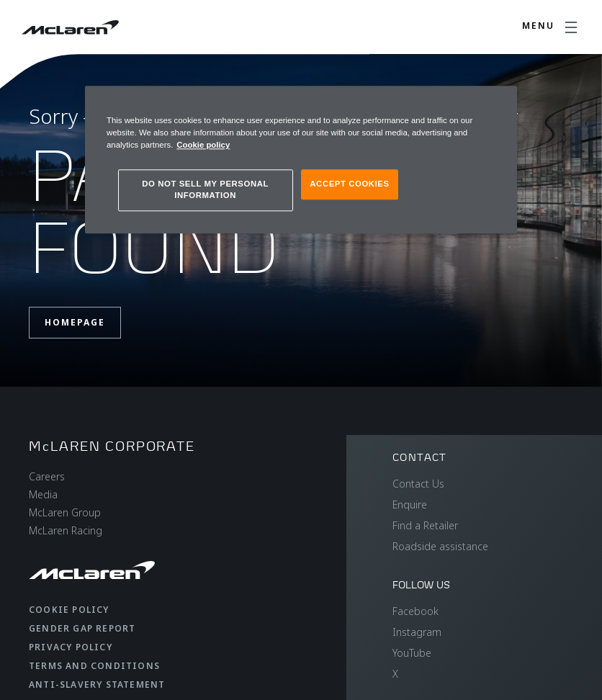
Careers (47, 476)
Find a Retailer (425, 525)
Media (43, 494)
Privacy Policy (71, 647)
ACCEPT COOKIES (349, 184)
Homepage (75, 322)
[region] (301, 160)
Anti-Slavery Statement (97, 685)
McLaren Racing (66, 530)
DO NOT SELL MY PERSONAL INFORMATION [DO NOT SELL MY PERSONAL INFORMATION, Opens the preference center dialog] (205, 189)
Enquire (410, 504)
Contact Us (418, 484)
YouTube (412, 653)
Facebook (415, 611)
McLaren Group (65, 512)
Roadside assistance (440, 546)
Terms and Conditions (94, 666)
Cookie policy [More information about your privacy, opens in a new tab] (203, 145)
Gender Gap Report (82, 628)
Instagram (417, 632)
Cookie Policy (69, 610)
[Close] (497, 103)
